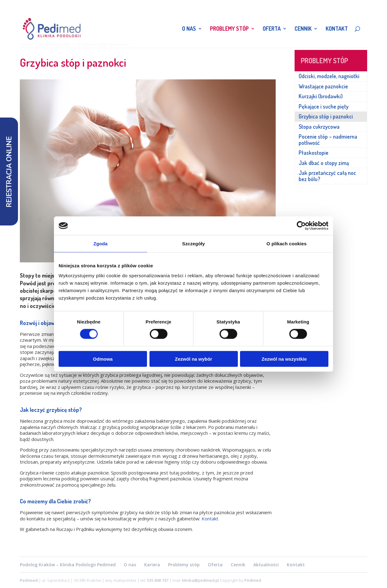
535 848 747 (158, 580)
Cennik (303, 29)
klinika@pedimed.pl (201, 580)
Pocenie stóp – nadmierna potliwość (328, 140)
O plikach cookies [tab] (286, 244)
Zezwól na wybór (193, 359)
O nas (189, 29)
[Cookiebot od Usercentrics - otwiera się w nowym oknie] (301, 226)
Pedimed (253, 580)
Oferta (272, 29)
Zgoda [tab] (100, 244)
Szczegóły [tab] (193, 244)
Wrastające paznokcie (323, 86)
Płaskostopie (314, 153)
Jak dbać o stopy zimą (324, 163)
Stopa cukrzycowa (319, 127)
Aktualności (266, 565)
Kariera (152, 565)
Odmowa (103, 359)
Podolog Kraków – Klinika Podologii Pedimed (68, 565)
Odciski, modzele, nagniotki (329, 76)
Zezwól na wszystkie (284, 359)
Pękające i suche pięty (324, 106)
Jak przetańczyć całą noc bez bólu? (327, 176)
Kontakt (337, 29)
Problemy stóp (229, 29)
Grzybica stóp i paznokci (326, 116)
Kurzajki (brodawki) (321, 96)
